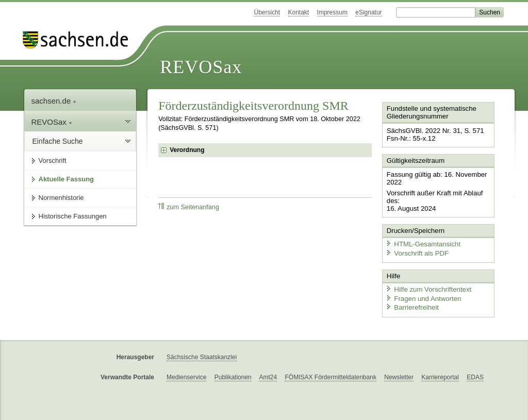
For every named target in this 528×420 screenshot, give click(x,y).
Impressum (332, 12)
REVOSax (201, 67)
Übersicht (267, 12)
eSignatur (368, 12)
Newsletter (399, 375)
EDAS (475, 375)
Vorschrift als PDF (416, 251)
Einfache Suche (58, 141)
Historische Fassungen (73, 216)
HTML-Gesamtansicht (422, 242)
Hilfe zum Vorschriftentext (427, 287)
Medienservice (186, 375)
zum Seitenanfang (189, 207)
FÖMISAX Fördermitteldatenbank (330, 375)
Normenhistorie (61, 198)
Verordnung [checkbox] (187, 150)
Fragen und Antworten (422, 296)
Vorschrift (53, 161)
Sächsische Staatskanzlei (202, 355)
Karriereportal (440, 375)
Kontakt (299, 12)
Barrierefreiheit (411, 305)
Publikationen (233, 375)
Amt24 (268, 375)
